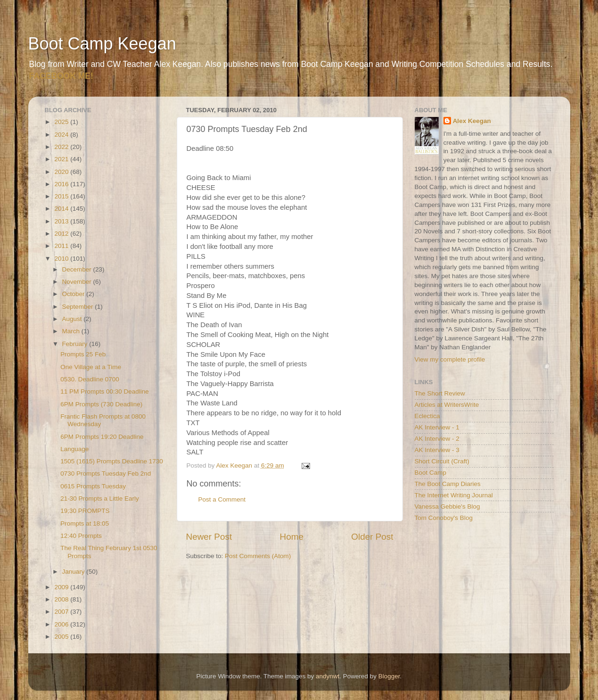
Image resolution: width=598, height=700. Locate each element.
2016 (62, 184)
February (76, 344)
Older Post (372, 537)
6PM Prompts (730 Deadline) (101, 404)
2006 (62, 624)
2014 (62, 209)
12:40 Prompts (81, 536)
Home (292, 537)
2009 (62, 587)
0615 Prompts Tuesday (93, 486)
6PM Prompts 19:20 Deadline (102, 437)
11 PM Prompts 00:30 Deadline (105, 391)
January (74, 572)
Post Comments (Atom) (258, 556)
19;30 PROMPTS (85, 511)
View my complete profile (450, 359)
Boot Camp (431, 473)
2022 (62, 147)
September (79, 307)
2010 (62, 259)
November (78, 282)
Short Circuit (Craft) (442, 461)
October (74, 294)
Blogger (389, 676)
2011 (62, 246)
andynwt (328, 676)
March (72, 331)
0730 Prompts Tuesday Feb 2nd (106, 474)
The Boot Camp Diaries (448, 484)
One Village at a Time (91, 367)
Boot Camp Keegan (102, 44)
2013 (62, 221)
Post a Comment (222, 499)
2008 (62, 599)
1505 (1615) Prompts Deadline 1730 (112, 461)
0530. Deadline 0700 (90, 379)
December (78, 269)
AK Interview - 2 (437, 439)
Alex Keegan (472, 121)
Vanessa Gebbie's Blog (447, 506)
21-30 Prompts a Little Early (100, 498)
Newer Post (209, 537)
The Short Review (440, 393)
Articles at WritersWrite (447, 405)
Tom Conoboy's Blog (444, 518)
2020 (62, 172)
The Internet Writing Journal (454, 495)
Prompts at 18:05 (85, 523)
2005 (62, 637)
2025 (62, 122)
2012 (62, 234)
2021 (62, 159)
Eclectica (427, 416)
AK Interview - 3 (437, 450)
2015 (62, 196)
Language (74, 449)
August (73, 319)
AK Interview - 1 (437, 427)
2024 (62, 135)
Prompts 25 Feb (83, 354)
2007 (62, 612)
